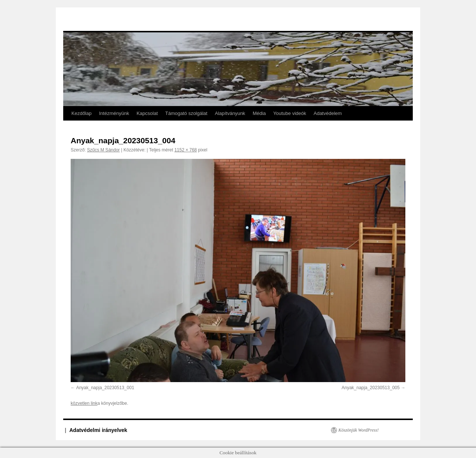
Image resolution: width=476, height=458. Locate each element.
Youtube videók (290, 113)
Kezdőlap (81, 113)
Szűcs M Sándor (103, 150)
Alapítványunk (230, 113)
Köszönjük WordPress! (358, 430)
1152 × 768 (186, 150)
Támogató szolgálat (186, 113)
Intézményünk (114, 113)
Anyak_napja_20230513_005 (371, 388)
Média (259, 113)
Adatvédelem (328, 113)
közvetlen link (84, 403)
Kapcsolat (147, 113)
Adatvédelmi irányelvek (99, 430)
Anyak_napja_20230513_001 (105, 388)
